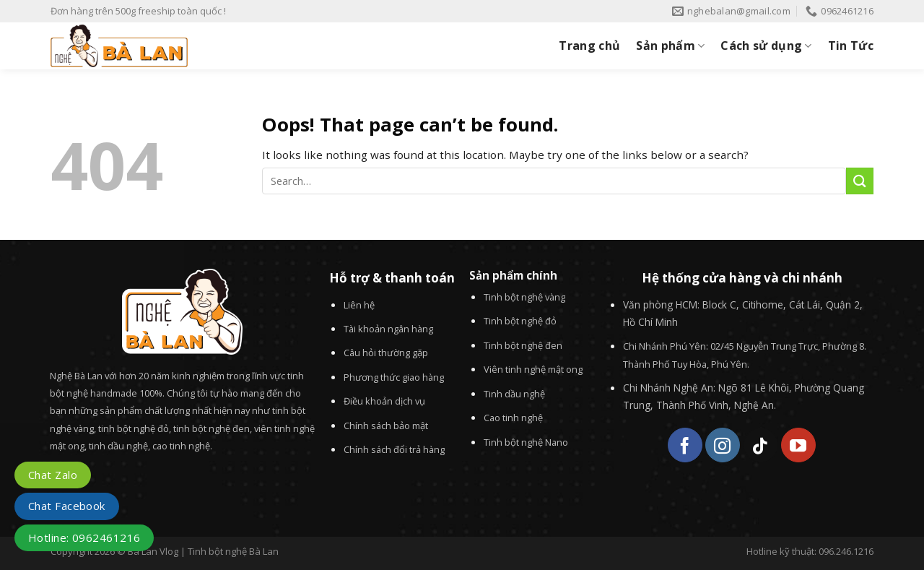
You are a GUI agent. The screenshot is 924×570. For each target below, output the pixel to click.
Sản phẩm (670, 46)
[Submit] (860, 181)
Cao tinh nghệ (513, 418)
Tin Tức (851, 46)
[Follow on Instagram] (723, 445)
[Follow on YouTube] (798, 445)
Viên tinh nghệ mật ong (533, 369)
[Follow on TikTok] (761, 445)
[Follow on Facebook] (685, 445)
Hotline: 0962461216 (84, 537)
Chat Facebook (67, 506)
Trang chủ (589, 46)
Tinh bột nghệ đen (523, 345)
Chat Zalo (53, 475)
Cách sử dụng (766, 46)
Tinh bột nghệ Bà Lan (233, 551)
